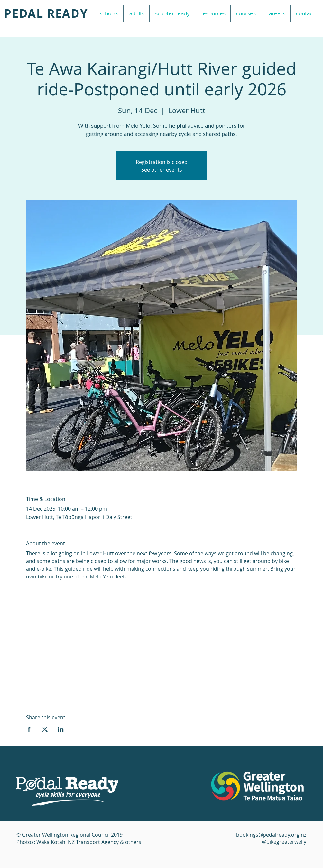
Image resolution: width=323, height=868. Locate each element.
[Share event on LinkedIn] (61, 729)
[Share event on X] (45, 729)
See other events (162, 170)
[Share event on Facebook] (29, 729)
